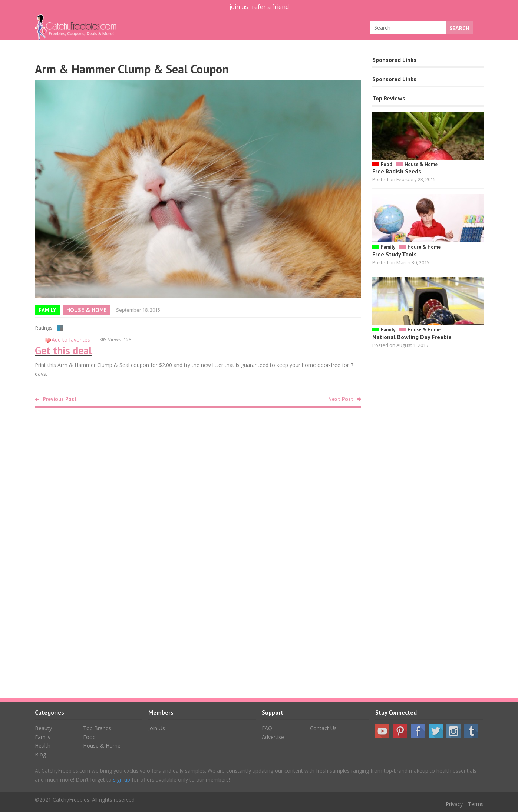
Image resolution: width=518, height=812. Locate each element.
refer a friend (270, 7)
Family (47, 310)
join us (239, 7)
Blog (40, 754)
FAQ (267, 728)
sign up (122, 780)
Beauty (43, 728)
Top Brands (97, 728)
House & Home (87, 310)
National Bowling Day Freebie (412, 337)
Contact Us (323, 728)
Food (387, 164)
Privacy (454, 804)
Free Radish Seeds (397, 171)
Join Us (157, 728)
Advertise (273, 737)
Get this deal (63, 350)
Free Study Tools (395, 254)
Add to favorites (71, 340)
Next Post (341, 399)
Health (43, 745)
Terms (476, 804)
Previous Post (60, 399)
